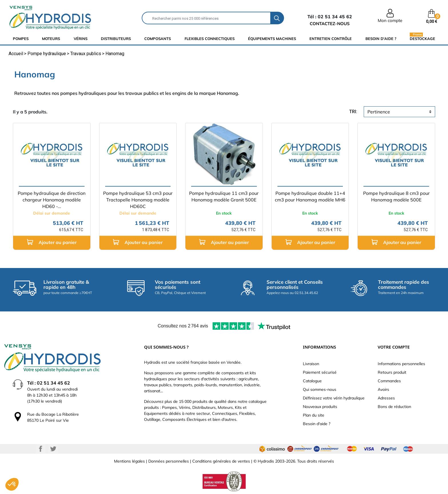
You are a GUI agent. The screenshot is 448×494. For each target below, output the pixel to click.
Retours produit (392, 372)
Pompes (21, 39)
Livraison (311, 364)
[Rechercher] (206, 18)
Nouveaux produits (320, 407)
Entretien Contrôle (331, 39)
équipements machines (272, 39)
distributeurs (116, 39)
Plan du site (314, 415)
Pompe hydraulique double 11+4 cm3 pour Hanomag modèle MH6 (310, 196)
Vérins (81, 39)
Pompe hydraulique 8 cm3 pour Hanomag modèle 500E (396, 196)
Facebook (41, 449)
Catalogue (312, 381)
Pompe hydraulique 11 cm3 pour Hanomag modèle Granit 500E (224, 196)
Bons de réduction (394, 407)
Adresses (386, 398)
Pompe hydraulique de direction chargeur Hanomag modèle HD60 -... (52, 200)
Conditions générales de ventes (221, 461)
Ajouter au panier (52, 242)
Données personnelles (169, 461)
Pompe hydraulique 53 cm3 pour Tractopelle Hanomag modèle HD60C (138, 200)
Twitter (53, 449)
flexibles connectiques (210, 39)
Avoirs (383, 389)
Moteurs (51, 39)
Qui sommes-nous (320, 389)
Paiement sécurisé (320, 372)
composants (158, 39)
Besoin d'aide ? (381, 39)
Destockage (422, 38)
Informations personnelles (401, 364)
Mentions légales (129, 461)
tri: (353, 112)
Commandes (389, 381)
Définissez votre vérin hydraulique (334, 398)
